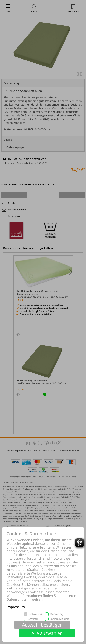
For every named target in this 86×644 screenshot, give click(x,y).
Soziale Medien (59, 619)
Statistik (33, 619)
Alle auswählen (47, 633)
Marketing (56, 614)
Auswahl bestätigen (42, 625)
